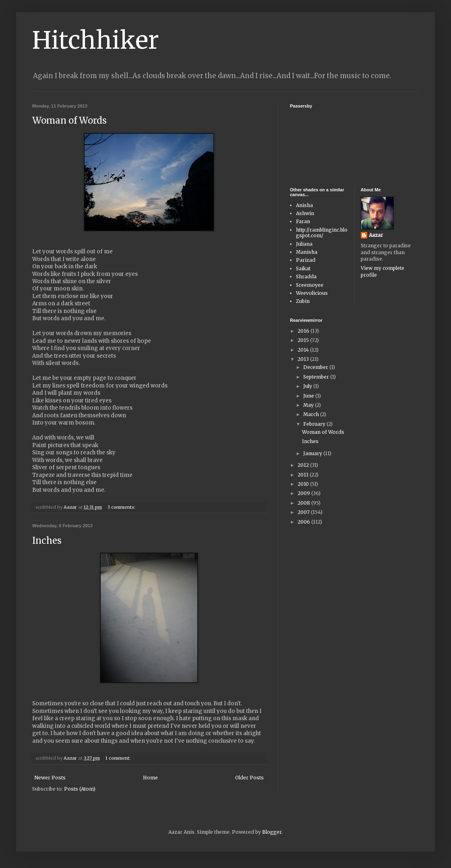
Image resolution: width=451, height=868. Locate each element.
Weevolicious (312, 293)
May (309, 405)
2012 (304, 465)
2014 (304, 350)
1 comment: (119, 758)
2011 (304, 475)
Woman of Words (69, 120)
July (308, 386)
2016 (304, 331)
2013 (304, 359)
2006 (304, 522)
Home (150, 778)
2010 (304, 484)
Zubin (303, 301)
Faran (303, 221)
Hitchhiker (96, 40)
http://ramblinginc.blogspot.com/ (322, 233)
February (315, 424)
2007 (304, 512)
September (317, 377)
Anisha (304, 205)
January (313, 453)
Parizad (306, 260)
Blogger (272, 832)
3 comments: (122, 507)
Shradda (306, 277)
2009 (304, 493)
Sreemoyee (310, 285)
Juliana (304, 244)
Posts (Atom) (80, 789)
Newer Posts (50, 778)
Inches (47, 541)
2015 (304, 340)
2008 (304, 503)
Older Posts (249, 778)
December (316, 367)
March (312, 414)
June (309, 396)
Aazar (376, 235)
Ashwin (305, 213)
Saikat (303, 268)
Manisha (307, 252)
